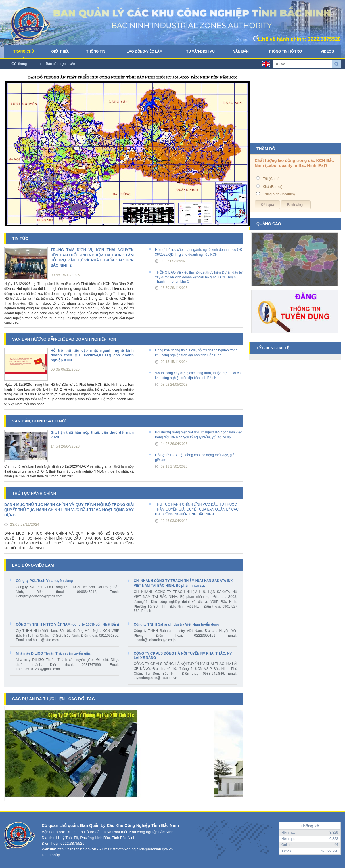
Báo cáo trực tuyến (60, 64)
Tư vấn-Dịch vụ (201, 51)
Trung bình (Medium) (279, 194)
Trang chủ (24, 51)
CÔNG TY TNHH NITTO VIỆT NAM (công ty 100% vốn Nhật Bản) (67, 624)
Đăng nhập (51, 855)
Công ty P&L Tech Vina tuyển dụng (44, 581)
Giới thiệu (60, 51)
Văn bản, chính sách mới (39, 421)
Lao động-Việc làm (144, 51)
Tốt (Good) (271, 179)
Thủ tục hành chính (34, 493)
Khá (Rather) (273, 187)
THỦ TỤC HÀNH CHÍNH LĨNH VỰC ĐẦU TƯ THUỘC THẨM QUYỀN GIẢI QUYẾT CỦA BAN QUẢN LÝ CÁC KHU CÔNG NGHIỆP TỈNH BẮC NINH (197, 509)
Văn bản (241, 51)
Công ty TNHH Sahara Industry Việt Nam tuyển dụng (177, 624)
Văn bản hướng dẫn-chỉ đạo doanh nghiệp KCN (64, 339)
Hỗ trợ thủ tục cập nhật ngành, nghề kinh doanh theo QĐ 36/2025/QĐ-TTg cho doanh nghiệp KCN (92, 355)
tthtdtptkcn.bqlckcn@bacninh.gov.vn (143, 849)
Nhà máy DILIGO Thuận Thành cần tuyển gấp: (54, 653)
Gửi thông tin (21, 64)
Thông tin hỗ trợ (285, 51)
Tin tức (20, 238)
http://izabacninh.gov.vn (77, 849)
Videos (327, 51)
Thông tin (96, 51)
